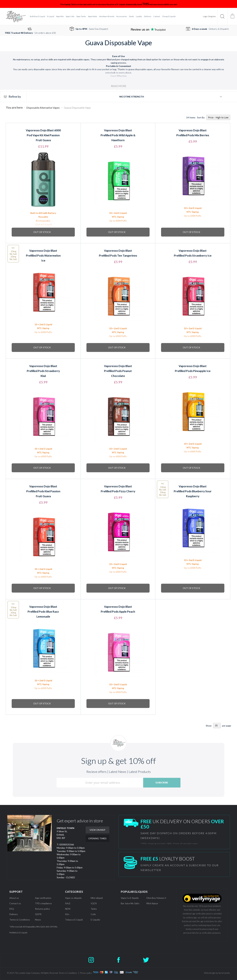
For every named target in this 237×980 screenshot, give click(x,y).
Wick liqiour (152, 903)
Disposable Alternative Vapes (43, 108)
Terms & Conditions (20, 920)
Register (212, 16)
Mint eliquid (97, 898)
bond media (224, 973)
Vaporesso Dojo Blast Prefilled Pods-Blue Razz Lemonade (43, 612)
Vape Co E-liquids (130, 898)
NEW (68, 909)
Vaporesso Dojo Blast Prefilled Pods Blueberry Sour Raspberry (193, 491)
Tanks (94, 909)
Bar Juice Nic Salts (130, 903)
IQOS (94, 903)
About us (14, 898)
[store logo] (16, 17)
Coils (93, 914)
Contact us (15, 903)
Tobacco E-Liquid (74, 920)
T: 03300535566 (65, 844)
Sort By (201, 117)
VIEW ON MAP (97, 830)
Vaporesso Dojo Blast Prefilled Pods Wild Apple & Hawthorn (118, 135)
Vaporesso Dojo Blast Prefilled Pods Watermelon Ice (43, 256)
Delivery (14, 914)
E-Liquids (95, 920)
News (38, 920)
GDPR (38, 914)
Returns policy (42, 909)
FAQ (12, 909)
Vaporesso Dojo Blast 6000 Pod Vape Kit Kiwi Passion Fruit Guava (43, 135)
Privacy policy (86, 973)
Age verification (43, 898)
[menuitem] (37, 16)
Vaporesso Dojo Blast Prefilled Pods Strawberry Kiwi (43, 371)
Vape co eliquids (73, 898)
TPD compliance (43, 903)
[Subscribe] (162, 783)
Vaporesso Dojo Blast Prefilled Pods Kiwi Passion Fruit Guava (43, 491)
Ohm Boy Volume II (156, 898)
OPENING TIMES (97, 838)
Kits (67, 914)
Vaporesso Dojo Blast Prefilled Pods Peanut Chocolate (118, 371)
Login (205, 16)
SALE (68, 903)
